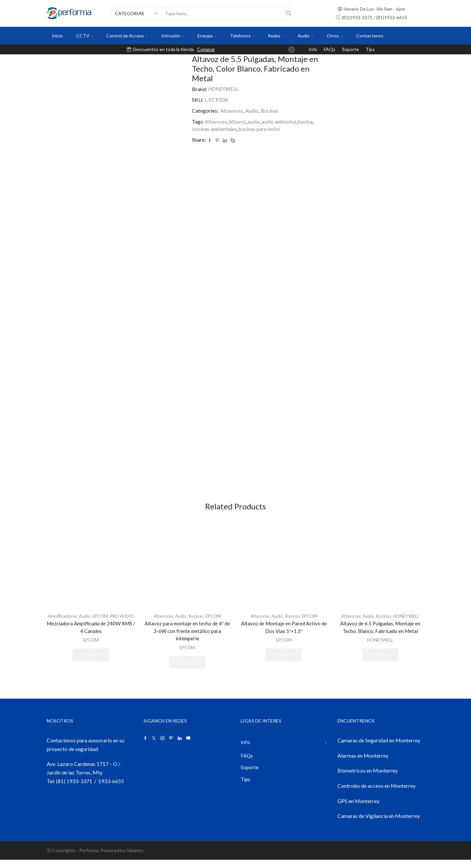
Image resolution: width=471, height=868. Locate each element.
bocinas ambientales (216, 129)
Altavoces (232, 111)
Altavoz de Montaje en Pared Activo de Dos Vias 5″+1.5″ (284, 634)
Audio (306, 36)
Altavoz (238, 121)
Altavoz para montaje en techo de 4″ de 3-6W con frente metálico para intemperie (187, 638)
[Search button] (289, 13)
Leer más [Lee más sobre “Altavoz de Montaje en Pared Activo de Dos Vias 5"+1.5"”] (284, 662)
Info (313, 49)
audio (255, 121)
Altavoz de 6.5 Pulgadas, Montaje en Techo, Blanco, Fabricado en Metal (380, 634)
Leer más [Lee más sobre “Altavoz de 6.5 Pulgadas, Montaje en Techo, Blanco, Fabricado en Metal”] (380, 662)
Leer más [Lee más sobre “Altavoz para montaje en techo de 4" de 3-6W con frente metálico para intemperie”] (187, 670)
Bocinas (271, 111)
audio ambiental (281, 121)
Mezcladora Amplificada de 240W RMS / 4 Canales (91, 641)
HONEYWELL (225, 89)
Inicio (57, 36)
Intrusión (173, 36)
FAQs (330, 49)
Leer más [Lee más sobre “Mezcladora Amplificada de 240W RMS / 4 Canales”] (91, 669)
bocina (309, 121)
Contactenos (370, 36)
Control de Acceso (127, 36)
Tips (370, 49)
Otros (335, 36)
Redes (276, 36)
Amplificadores (68, 623)
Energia (207, 36)
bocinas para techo (263, 129)
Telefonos (242, 36)
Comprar (206, 49)
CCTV (85, 36)
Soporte (351, 49)
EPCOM (109, 623)
